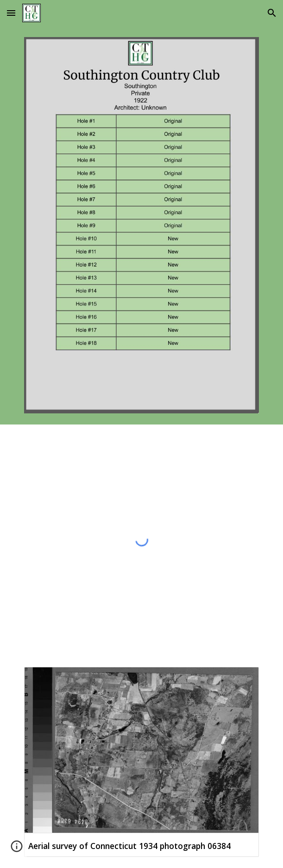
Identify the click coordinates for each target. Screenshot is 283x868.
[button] (11, 13)
